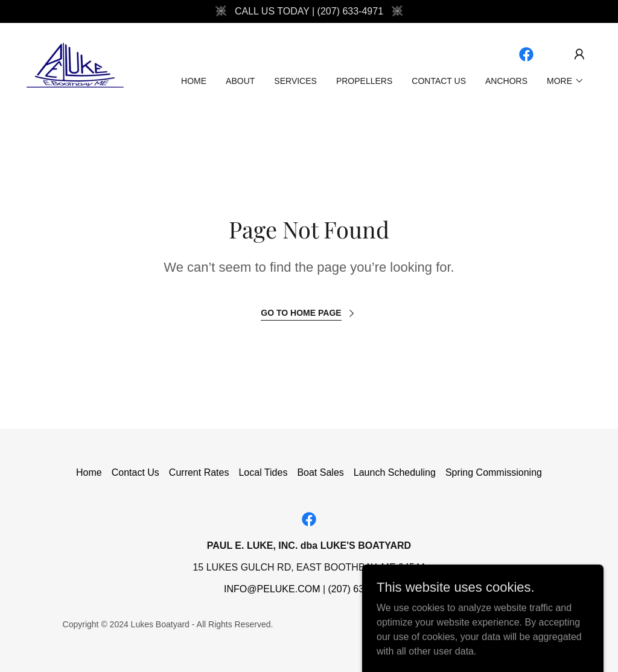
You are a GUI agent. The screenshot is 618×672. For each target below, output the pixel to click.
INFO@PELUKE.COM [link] (272, 589)
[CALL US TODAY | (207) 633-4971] (309, 11)
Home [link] (194, 81)
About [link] (240, 81)
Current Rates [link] (199, 472)
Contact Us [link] (439, 81)
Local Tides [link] (263, 472)
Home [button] (89, 472)
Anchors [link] (506, 81)
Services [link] (295, 81)
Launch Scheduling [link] (395, 472)
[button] (579, 54)
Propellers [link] (364, 81)
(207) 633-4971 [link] (361, 589)
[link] (75, 64)
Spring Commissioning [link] (494, 472)
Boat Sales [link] (320, 472)
